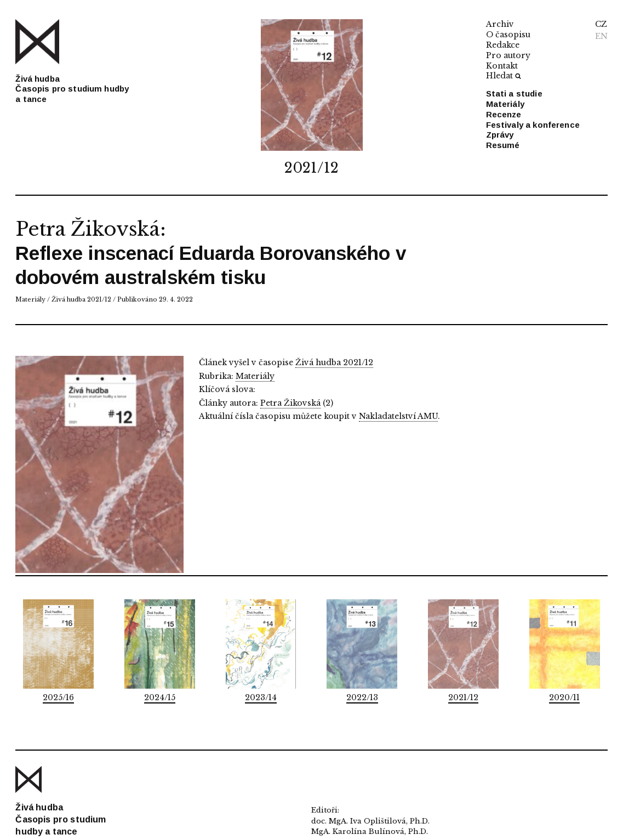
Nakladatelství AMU (398, 416)
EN (601, 36)
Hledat (504, 76)
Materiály (505, 104)
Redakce (503, 45)
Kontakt (502, 66)
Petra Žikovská (87, 229)
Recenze (504, 114)
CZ (601, 24)
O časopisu (508, 35)
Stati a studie (514, 93)
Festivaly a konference (533, 125)
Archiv (500, 24)
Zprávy (500, 135)
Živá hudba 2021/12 (81, 299)
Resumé (503, 145)
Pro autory (508, 55)
